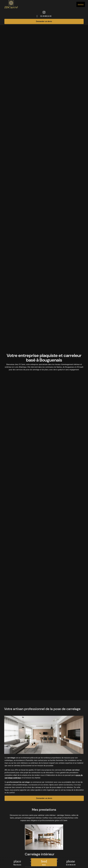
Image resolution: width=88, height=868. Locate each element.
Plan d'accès (17, 865)
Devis (44, 865)
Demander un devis (44, 21)
